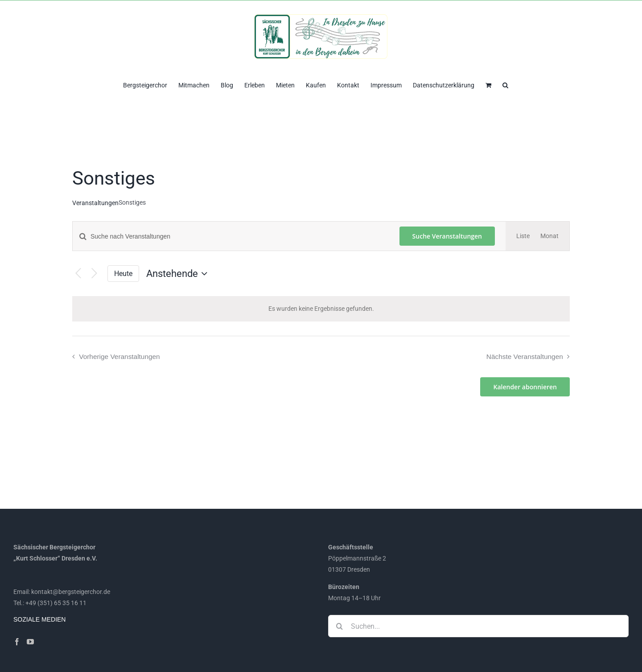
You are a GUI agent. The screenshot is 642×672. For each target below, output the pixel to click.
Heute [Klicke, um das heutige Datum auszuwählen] (123, 274)
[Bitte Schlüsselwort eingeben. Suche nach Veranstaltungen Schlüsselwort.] (231, 237)
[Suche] (339, 626)
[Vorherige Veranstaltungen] (78, 274)
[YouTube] (30, 642)
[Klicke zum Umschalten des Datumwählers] (179, 274)
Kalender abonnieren (525, 387)
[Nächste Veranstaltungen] (94, 274)
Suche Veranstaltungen (447, 236)
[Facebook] (17, 642)
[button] (505, 84)
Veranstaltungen (95, 203)
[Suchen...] (478, 626)
